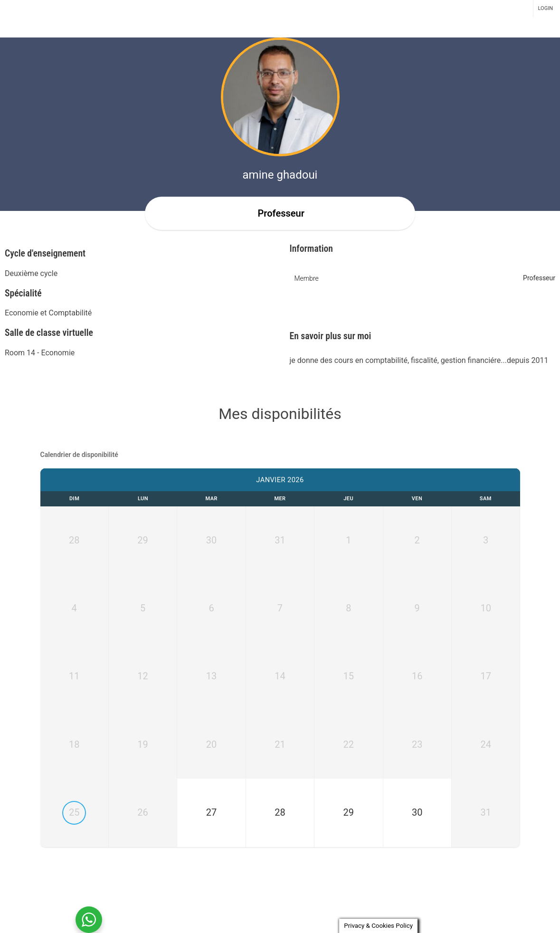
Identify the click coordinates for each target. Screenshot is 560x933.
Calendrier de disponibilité (79, 455)
